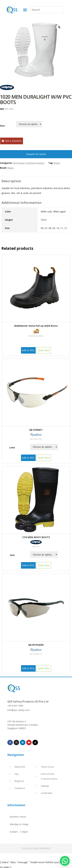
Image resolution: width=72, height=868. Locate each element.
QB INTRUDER (36, 645)
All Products (19, 163)
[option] (36, 50)
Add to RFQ (28, 350)
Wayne (57, 163)
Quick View (44, 350)
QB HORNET (36, 430)
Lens (12, 447)
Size (2, 126)
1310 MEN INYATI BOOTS (36, 537)
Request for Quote (36, 154)
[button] (25, 10)
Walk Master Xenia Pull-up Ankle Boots (36, 326)
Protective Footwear (35, 163)
